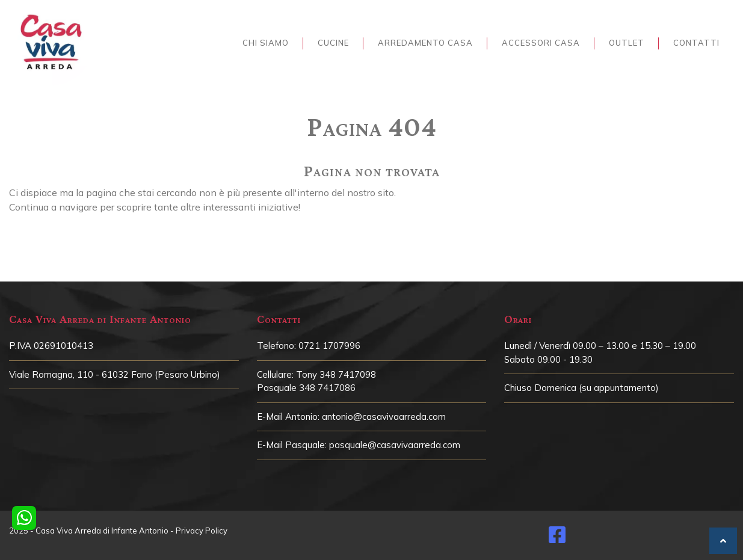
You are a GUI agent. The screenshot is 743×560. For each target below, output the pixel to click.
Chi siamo (266, 43)
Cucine (333, 43)
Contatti (696, 43)
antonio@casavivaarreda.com (384, 417)
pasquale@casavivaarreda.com (395, 445)
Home (368, 100)
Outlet (627, 43)
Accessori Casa (541, 43)
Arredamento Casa (425, 43)
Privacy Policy (202, 531)
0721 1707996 (329, 346)
